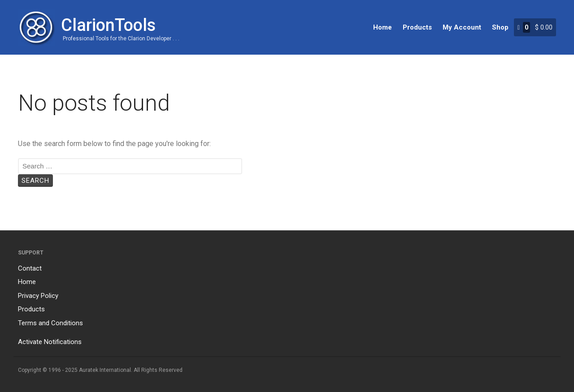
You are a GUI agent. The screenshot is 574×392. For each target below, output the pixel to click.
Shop (500, 27)
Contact (30, 268)
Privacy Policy (38, 296)
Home (383, 27)
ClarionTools (108, 25)
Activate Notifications (50, 342)
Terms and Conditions (50, 323)
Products (417, 27)
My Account (462, 27)
